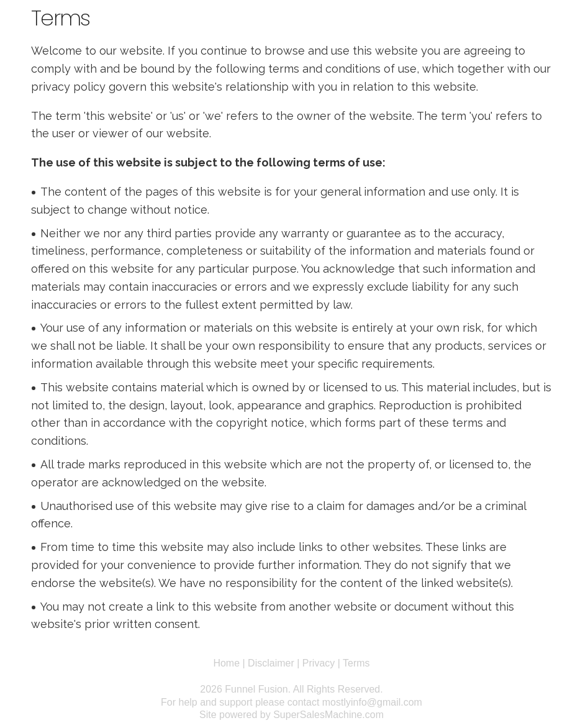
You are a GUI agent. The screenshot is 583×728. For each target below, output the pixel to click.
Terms (356, 663)
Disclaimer (271, 663)
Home (226, 663)
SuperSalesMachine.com (328, 715)
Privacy (319, 663)
